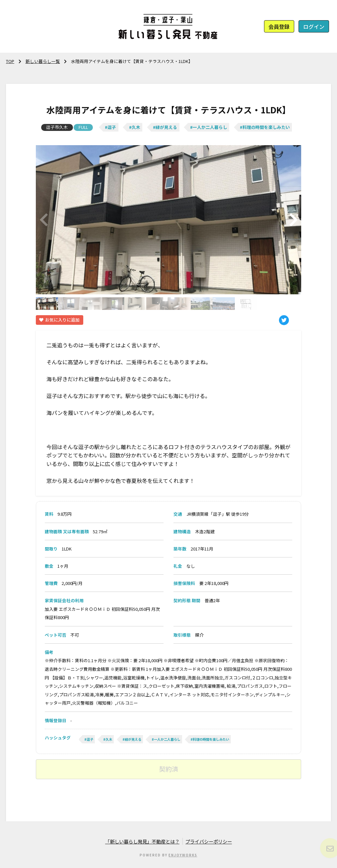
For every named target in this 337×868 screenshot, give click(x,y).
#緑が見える (165, 127)
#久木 (135, 127)
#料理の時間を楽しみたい (265, 127)
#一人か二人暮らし (209, 127)
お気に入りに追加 (59, 320)
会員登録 (279, 27)
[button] (293, 220)
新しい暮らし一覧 (43, 61)
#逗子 (110, 127)
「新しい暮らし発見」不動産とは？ (142, 841)
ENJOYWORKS (183, 855)
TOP (10, 61)
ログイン (314, 27)
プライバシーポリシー (209, 841)
